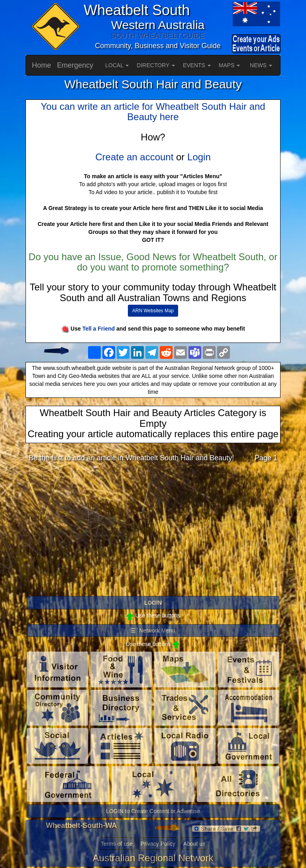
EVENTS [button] (197, 65)
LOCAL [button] (117, 65)
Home (41, 65)
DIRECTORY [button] (156, 65)
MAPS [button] (229, 65)
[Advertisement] (153, 531)
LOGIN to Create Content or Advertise (153, 811)
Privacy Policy (158, 844)
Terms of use (117, 844)
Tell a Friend (99, 329)
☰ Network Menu (153, 631)
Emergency (75, 65)
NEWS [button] (261, 65)
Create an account (134, 157)
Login (199, 157)
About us (194, 844)
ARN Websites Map (153, 311)
